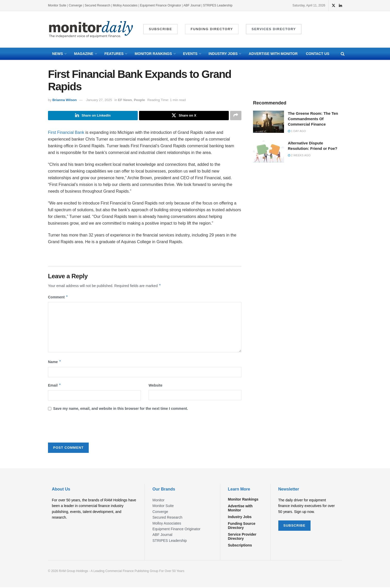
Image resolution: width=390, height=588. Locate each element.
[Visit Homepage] (91, 29)
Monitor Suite (57, 5)
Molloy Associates (126, 5)
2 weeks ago (299, 155)
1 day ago (297, 131)
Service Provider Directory (242, 537)
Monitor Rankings (153, 54)
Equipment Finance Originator (161, 5)
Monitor (159, 501)
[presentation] (87, 429)
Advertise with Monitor (273, 54)
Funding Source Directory (242, 526)
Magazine (84, 54)
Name (55, 363)
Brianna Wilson (65, 100)
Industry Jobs (223, 54)
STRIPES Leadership (218, 5)
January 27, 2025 (99, 100)
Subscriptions (240, 546)
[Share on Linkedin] (93, 116)
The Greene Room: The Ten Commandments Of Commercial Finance (313, 119)
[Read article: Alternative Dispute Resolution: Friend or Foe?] (269, 151)
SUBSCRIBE (295, 526)
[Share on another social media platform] (236, 116)
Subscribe (160, 29)
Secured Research (97, 5)
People (139, 100)
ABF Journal (192, 5)
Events (190, 54)
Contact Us (318, 54)
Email (55, 386)
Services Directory (274, 29)
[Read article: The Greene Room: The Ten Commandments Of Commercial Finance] (269, 122)
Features (114, 54)
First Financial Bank (66, 133)
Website (155, 386)
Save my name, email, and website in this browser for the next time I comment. (121, 409)
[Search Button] (343, 54)
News (58, 54)
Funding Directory (212, 29)
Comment (58, 298)
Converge (76, 5)
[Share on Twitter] (184, 116)
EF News (125, 100)
